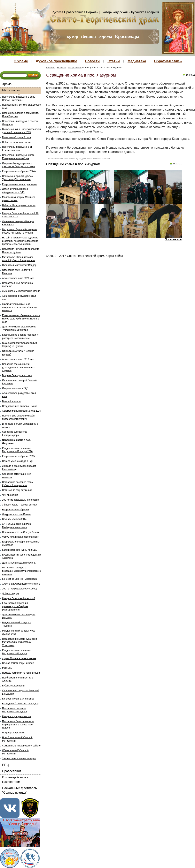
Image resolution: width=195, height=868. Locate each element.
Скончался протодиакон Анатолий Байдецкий (21, 692)
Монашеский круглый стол (16, 137)
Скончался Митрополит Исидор (19, 265)
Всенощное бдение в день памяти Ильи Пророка (21, 115)
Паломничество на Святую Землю (21, 532)
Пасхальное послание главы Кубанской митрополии (18, 484)
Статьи (114, 61)
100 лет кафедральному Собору (20, 589)
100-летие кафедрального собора (21, 500)
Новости (92, 61)
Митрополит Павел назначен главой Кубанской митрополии (19, 259)
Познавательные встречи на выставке (17, 285)
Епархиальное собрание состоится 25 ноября (21, 543)
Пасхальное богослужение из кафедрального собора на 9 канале (18, 725)
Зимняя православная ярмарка (19, 759)
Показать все (173, 239)
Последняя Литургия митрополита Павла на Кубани (21, 251)
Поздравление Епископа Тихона (20, 406)
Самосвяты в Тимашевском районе (21, 746)
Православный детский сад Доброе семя (21, 106)
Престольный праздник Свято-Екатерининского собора (19, 157)
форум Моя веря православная (19, 658)
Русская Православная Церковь (75, 12)
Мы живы (7, 668)
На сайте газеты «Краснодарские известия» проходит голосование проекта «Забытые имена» (20, 241)
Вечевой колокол (11, 401)
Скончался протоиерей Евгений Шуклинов (19, 382)
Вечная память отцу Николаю (18, 663)
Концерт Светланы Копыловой (19, 598)
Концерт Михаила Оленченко (18, 699)
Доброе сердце (10, 594)
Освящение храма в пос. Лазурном (16, 442)
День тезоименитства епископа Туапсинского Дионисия (19, 328)
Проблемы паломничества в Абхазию (18, 679)
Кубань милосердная (14, 686)
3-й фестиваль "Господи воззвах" (20, 505)
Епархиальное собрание (16, 510)
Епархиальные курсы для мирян (20, 184)
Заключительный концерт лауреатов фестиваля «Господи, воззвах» (20, 307)
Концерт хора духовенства (17, 716)
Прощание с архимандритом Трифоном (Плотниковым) (18, 178)
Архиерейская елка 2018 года (18, 359)
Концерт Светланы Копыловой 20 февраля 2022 (20, 215)
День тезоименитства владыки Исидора (19, 616)
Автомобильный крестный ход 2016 (21, 411)
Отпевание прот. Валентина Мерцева (17, 272)
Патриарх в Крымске (13, 733)
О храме (21, 61)
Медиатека (137, 61)
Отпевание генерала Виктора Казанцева (18, 223)
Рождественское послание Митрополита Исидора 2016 (17, 450)
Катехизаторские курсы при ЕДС (20, 550)
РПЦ (5, 765)
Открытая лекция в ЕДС (15, 388)
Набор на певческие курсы (17, 142)
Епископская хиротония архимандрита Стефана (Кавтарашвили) (15, 606)
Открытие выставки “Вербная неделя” (18, 353)
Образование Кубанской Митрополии (15, 752)
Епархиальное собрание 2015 (18, 456)
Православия (12, 771)
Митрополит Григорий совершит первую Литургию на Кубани (20, 231)
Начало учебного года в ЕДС (18, 461)
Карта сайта (114, 256)
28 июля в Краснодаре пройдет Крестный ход (19, 468)
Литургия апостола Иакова (17, 514)
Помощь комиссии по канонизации (21, 673)
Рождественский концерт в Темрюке (17, 624)
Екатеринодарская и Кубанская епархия (130, 12)
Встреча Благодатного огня (17, 375)
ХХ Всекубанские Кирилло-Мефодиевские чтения (17, 526)
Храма (7, 84)
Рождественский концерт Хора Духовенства (19, 632)
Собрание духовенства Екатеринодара (15, 434)
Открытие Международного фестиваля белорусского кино (18, 165)
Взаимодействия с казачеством (15, 779)
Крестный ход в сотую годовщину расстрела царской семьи (20, 337)
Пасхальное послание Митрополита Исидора (14, 710)
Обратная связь (168, 61)
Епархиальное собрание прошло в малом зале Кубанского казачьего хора (21, 319)
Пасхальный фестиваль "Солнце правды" (19, 790)
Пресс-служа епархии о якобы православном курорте (19, 417)
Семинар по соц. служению (17, 490)
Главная (51, 68)
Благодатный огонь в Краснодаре (20, 704)
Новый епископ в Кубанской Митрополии (17, 739)
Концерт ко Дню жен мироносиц (19, 579)
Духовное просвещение (56, 61)
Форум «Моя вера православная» (20, 537)
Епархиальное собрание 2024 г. (19, 171)
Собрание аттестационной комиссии (17, 476)
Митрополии (11, 90)
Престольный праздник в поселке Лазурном (20, 123)
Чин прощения (10, 495)
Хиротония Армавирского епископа (21, 584)
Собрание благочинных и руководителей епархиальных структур (18, 367)
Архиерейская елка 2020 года (18, 278)
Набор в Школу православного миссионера (19, 207)
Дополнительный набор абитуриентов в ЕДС (15, 191)
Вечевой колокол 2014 (14, 519)
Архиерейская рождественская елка (19, 298)
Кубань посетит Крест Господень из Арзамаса (21, 556)
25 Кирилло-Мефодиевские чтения (21, 291)
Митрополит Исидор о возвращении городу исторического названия (21, 571)
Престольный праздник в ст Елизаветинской (17, 149)
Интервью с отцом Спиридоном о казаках (20, 426)
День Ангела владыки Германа (19, 563)
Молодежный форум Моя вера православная (19, 199)
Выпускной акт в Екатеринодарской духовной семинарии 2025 (21, 131)
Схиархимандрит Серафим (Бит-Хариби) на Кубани (20, 345)
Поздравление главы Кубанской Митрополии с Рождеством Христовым (19, 642)
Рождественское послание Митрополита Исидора (17, 652)
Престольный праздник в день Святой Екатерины (19, 98)
